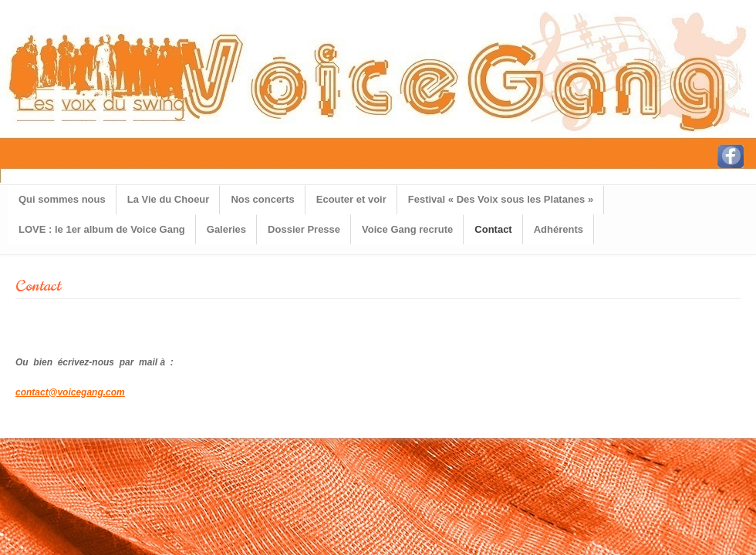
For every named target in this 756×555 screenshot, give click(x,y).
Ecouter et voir (351, 199)
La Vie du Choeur (169, 199)
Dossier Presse (304, 229)
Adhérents (559, 229)
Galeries (226, 229)
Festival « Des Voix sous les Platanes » (501, 199)
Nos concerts (262, 199)
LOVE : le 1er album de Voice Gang (102, 229)
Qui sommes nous (62, 199)
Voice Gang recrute (407, 229)
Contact (493, 229)
